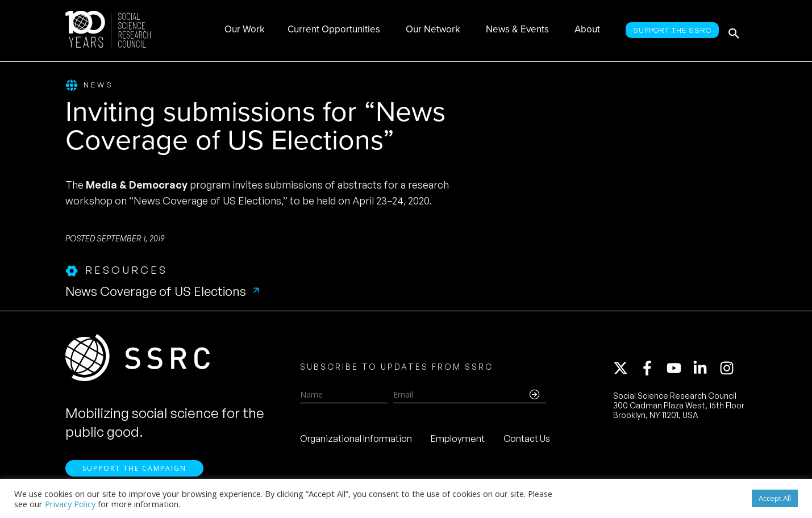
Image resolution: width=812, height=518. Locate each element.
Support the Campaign (134, 473)
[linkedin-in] (705, 370)
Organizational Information (356, 441)
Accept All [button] (775, 498)
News (89, 85)
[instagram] (729, 370)
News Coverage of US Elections (156, 291)
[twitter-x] (626, 370)
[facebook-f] (652, 370)
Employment (458, 441)
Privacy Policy (70, 504)
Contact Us (527, 441)
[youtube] (679, 370)
